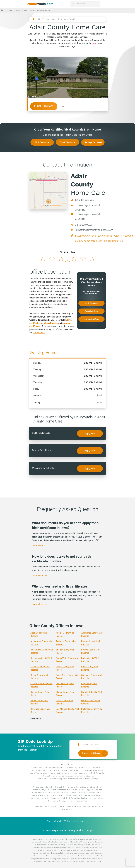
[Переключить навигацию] (104, 4)
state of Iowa (39, 333)
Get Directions (44, 106)
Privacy (72, 831)
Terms (63, 831)
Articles (81, 831)
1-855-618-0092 (83, 225)
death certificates (50, 323)
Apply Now (90, 433)
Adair (26, 10)
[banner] (40, 4)
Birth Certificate (42, 142)
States (9, 10)
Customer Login (50, 831)
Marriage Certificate (93, 142)
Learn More (37, 546)
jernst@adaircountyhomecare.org (94, 230)
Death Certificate (68, 142)
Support (91, 831)
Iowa (18, 10)
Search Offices (91, 754)
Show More (36, 719)
